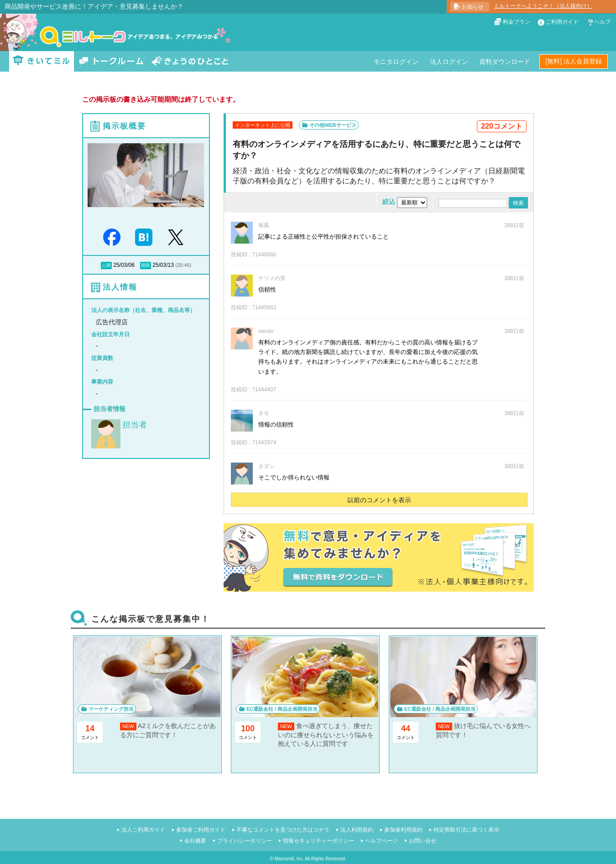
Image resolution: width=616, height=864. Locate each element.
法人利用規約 (357, 830)
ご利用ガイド (562, 22)
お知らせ (473, 7)
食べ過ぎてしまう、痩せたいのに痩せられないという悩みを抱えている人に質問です (326, 735)
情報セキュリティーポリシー (318, 841)
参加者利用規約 (403, 830)
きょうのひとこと (190, 61)
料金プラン (517, 22)
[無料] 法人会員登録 (574, 61)
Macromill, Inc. (289, 859)
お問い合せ (423, 841)
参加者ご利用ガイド (201, 830)
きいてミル (42, 61)
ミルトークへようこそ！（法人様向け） (543, 6)
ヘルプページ (381, 841)
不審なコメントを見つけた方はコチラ (283, 830)
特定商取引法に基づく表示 (466, 830)
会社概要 (195, 841)
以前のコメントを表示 (379, 500)
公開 (106, 265)
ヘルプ (602, 22)
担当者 (135, 425)
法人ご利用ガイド (143, 830)
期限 (146, 265)
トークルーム (111, 61)
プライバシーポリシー (245, 841)
